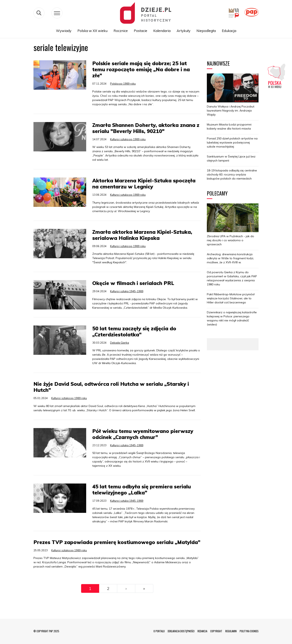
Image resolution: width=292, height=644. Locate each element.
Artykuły (184, 31)
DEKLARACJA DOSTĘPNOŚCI (181, 631)
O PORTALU (159, 631)
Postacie (141, 31)
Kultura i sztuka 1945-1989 (127, 291)
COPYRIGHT (216, 631)
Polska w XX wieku (92, 31)
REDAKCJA (202, 631)
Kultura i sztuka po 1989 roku (128, 139)
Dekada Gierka (120, 343)
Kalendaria (162, 31)
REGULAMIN (231, 631)
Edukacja (229, 31)
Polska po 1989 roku (123, 84)
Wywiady (64, 31)
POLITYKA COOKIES (249, 631)
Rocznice (121, 31)
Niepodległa (206, 31)
